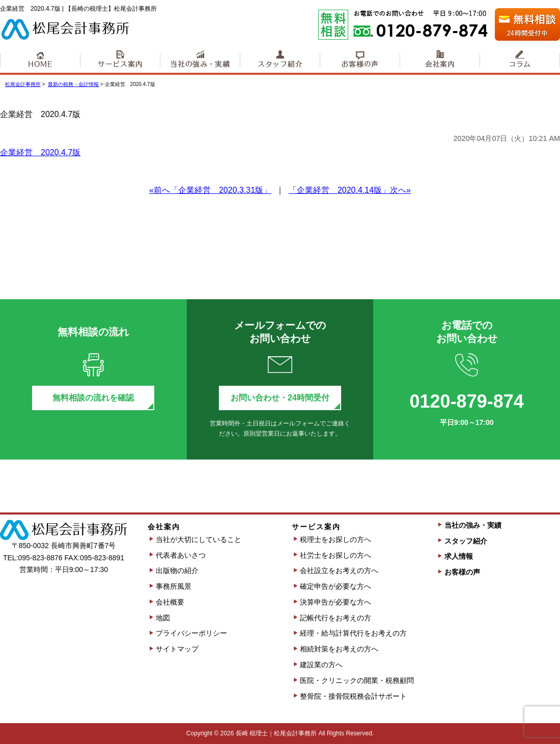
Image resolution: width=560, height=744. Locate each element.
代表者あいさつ (181, 555)
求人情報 (459, 556)
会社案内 (440, 61)
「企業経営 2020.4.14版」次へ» (350, 190)
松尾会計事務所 (23, 84)
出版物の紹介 (177, 570)
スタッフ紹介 (280, 61)
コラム (520, 61)
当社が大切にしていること (199, 539)
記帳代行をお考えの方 (335, 618)
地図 (163, 618)
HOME (40, 61)
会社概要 (170, 602)
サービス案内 (120, 61)
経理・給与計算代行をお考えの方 (353, 633)
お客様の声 (360, 61)
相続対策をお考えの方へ (339, 649)
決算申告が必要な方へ (335, 602)
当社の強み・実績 (473, 525)
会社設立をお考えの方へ (339, 570)
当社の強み (200, 61)
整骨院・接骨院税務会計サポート (353, 696)
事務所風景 (174, 586)
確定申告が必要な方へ (335, 586)
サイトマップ (177, 649)
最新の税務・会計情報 (73, 84)
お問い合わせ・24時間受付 (280, 398)
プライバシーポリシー (191, 633)
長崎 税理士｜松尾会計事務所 (276, 733)
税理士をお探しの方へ (335, 539)
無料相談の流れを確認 (93, 398)
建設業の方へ (321, 665)
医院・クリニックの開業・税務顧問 (357, 680)
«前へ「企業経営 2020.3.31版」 (210, 190)
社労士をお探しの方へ (335, 555)
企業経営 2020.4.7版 (40, 152)
